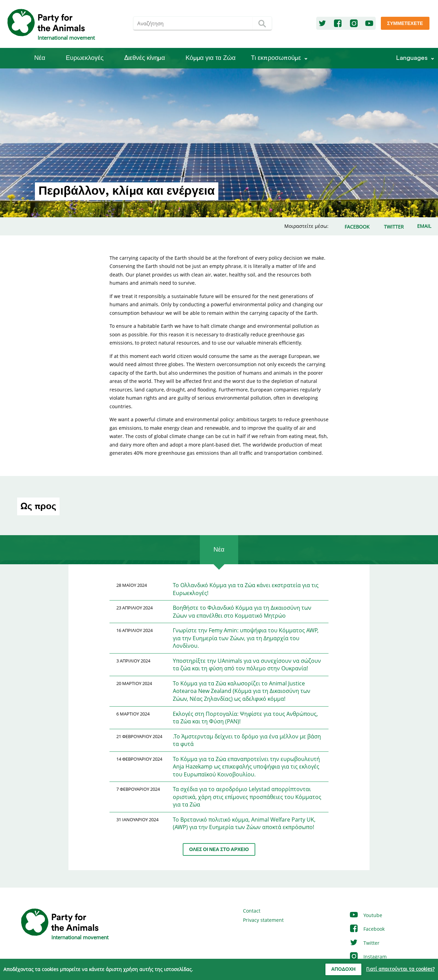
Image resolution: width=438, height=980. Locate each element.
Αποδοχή (343, 969)
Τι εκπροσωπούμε (276, 58)
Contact (252, 911)
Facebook (367, 929)
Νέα (40, 58)
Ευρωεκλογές (85, 58)
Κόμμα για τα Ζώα (210, 58)
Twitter (364, 943)
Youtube (366, 915)
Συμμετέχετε (405, 24)
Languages (412, 58)
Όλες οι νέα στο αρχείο (219, 850)
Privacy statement (263, 920)
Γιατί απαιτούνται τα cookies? (400, 969)
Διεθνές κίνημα (145, 58)
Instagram (368, 957)
